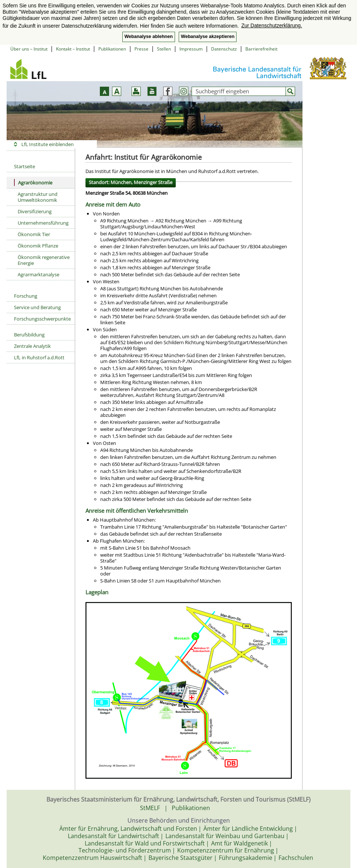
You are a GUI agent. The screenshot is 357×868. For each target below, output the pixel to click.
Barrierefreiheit (261, 49)
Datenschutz (224, 49)
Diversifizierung (35, 211)
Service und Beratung (37, 307)
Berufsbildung (29, 335)
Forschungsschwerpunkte (42, 319)
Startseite (24, 166)
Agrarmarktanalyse (38, 274)
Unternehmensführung (43, 223)
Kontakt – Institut (73, 49)
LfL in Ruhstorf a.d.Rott (39, 357)
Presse (141, 49)
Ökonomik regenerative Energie (44, 260)
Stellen (164, 49)
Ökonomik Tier (34, 234)
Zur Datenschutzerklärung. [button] (272, 25)
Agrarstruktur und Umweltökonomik (38, 197)
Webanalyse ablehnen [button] (149, 37)
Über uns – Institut (29, 49)
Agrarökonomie (33, 182)
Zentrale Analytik (32, 346)
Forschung (26, 296)
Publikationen (112, 49)
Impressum (191, 49)
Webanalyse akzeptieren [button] (208, 37)
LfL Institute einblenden (48, 144)
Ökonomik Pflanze (38, 246)
